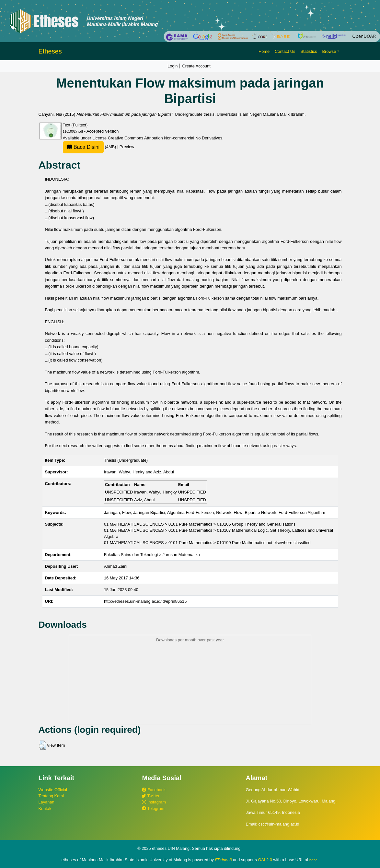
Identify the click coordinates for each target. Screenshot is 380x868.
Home (264, 51)
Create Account (196, 66)
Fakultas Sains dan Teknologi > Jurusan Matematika (152, 555)
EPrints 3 (224, 860)
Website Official (53, 790)
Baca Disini (83, 147)
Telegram (153, 809)
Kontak (45, 809)
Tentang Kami (51, 796)
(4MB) (90, 147)
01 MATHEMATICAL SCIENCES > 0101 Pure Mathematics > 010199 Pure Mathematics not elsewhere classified (207, 543)
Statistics (309, 51)
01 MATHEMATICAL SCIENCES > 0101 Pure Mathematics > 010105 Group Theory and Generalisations (200, 524)
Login (173, 66)
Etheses (50, 51)
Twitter (151, 796)
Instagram (154, 802)
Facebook (154, 790)
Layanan (46, 802)
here (313, 860)
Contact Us (285, 51)
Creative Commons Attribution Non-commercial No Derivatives (165, 138)
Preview (127, 147)
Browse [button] (329, 51)
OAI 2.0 (265, 860)
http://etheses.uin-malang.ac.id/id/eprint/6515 (145, 601)
